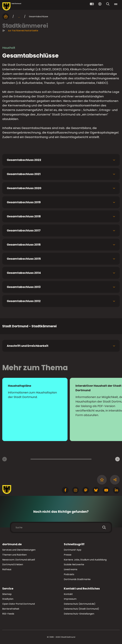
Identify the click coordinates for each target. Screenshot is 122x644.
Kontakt (68, 594)
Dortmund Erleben (13, 564)
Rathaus (7, 569)
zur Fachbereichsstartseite (20, 31)
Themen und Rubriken (14, 555)
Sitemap (7, 594)
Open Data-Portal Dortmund (19, 604)
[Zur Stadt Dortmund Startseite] (12, 6)
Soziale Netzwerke (74, 564)
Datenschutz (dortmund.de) (80, 604)
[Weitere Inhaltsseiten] (117, 459)
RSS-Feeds (8, 614)
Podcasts (69, 574)
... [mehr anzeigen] (19, 17)
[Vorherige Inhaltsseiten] (5, 459)
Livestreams (71, 569)
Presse (68, 555)
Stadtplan (8, 599)
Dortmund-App (73, 550)
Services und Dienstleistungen (19, 550)
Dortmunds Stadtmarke (77, 579)
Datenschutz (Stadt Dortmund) (81, 609)
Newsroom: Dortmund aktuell (19, 560)
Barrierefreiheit (11, 609)
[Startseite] (6, 17)
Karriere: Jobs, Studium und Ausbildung (85, 560)
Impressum (70, 599)
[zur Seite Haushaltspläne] (35, 409)
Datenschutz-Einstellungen (79, 614)
